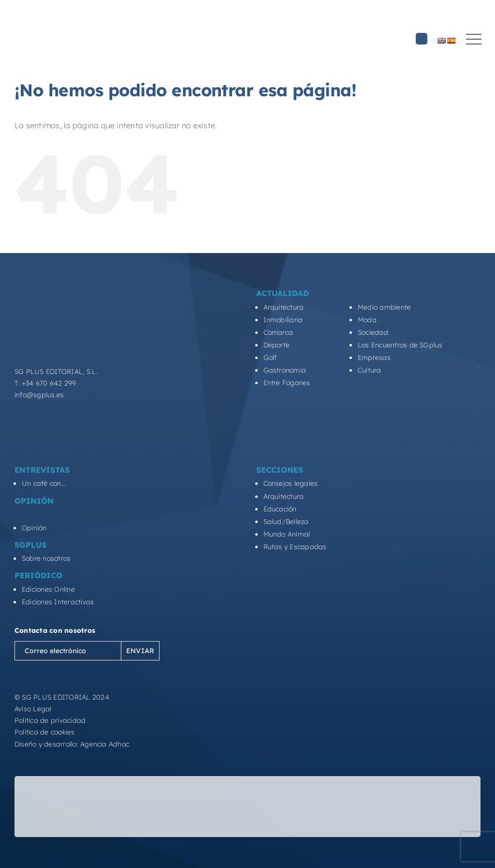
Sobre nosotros (46, 558)
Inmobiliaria (283, 320)
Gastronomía (285, 370)
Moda (367, 320)
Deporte (277, 345)
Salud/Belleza (286, 522)
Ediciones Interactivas (58, 602)
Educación (280, 509)
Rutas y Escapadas (295, 547)
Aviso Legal (33, 709)
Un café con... (44, 483)
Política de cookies (45, 732)
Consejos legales (291, 483)
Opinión (34, 528)
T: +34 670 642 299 (45, 383)
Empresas (374, 358)
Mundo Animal (287, 534)
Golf (270, 358)
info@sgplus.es (39, 395)
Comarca (278, 332)
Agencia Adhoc (105, 744)
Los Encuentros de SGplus (400, 345)
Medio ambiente (384, 307)
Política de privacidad (50, 720)
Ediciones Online (48, 589)
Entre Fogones (287, 383)
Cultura (370, 370)
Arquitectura (284, 307)
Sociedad (373, 332)
